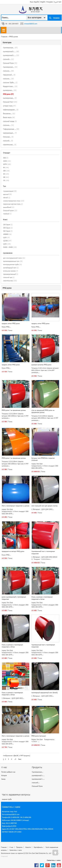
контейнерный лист (10, 268)
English (43, 2)
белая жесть (9, 117)
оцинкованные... (10, 98)
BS (4, 168)
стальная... (8, 71)
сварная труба (7, 799)
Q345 (5, 244)
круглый (6, 194)
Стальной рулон (9, 210)
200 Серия (7, 225)
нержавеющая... (10, 133)
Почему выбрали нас (8, 772)
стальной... (8, 59)
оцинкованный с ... (11, 51)
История (4, 775)
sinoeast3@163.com (31, 24)
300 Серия (7, 228)
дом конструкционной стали (13, 258)
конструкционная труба (11, 264)
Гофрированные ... (11, 129)
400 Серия (7, 231)
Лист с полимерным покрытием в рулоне (15, 506)
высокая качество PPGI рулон (41, 365)
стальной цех (8, 277)
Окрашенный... (9, 75)
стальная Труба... (10, 83)
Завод (3, 779)
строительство (8, 281)
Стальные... (8, 137)
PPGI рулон (14, 37)
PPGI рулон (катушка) (39, 736)
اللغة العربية (58, 2)
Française (50, 2)
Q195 (5, 237)
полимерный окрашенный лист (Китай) (44, 693)
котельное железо (9, 271)
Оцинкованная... (10, 67)
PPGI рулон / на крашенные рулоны (14, 410)
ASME (5, 161)
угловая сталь (9, 106)
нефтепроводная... (11, 110)
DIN (4, 171)
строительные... (10, 145)
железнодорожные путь (11, 261)
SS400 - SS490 (8, 247)
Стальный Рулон (10, 63)
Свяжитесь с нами (16, 850)
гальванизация (8, 191)
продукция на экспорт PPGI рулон (13, 551)
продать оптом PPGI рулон (11, 323)
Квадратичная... (10, 86)
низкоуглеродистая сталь (12, 201)
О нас (11, 847)
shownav (4, 30)
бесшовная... (9, 114)
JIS (4, 180)
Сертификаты (38, 847)
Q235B (5, 241)
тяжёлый (6, 214)
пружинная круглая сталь (12, 204)
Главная (4, 847)
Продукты (19, 847)
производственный (10, 274)
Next (20, 759)
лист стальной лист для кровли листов (44, 506)
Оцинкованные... (10, 48)
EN (4, 174)
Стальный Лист (10, 102)
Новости (28, 847)
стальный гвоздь (10, 121)
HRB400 (6, 234)
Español (37, 2)
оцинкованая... (10, 90)
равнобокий (7, 207)
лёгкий (5, 198)
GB (4, 177)
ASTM (5, 164)
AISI (5, 158)
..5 (15, 759)
